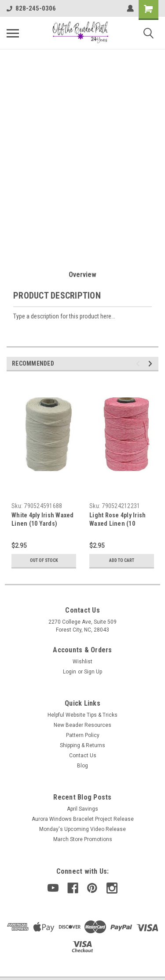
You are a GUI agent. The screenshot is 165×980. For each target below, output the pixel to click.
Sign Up (93, 672)
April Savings (82, 809)
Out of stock (44, 560)
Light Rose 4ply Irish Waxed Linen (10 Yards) (117, 524)
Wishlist (82, 662)
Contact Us (83, 756)
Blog (82, 766)
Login (70, 672)
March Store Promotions (83, 839)
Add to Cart (122, 560)
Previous (139, 364)
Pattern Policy (83, 735)
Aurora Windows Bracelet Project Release (83, 819)
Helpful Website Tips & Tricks (82, 715)
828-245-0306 (31, 8)
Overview (82, 275)
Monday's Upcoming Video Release (82, 829)
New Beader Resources (82, 725)
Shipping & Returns (82, 745)
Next (152, 364)
